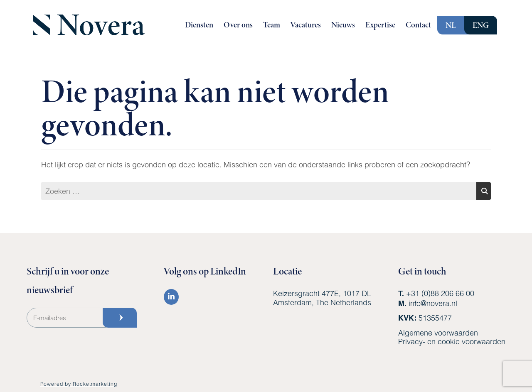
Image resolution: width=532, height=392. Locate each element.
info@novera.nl (433, 303)
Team (272, 25)
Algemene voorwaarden (438, 333)
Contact (418, 25)
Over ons (238, 25)
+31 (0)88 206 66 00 (440, 293)
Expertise (380, 25)
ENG (481, 25)
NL (451, 25)
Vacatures (306, 25)
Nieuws (343, 25)
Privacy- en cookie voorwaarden (452, 341)
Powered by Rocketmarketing (79, 384)
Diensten (199, 25)
